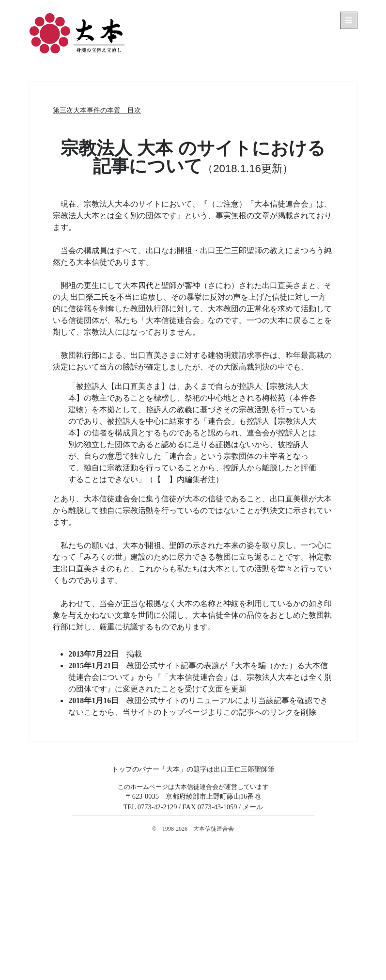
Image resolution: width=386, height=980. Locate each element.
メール (253, 807)
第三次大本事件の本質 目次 (97, 110)
